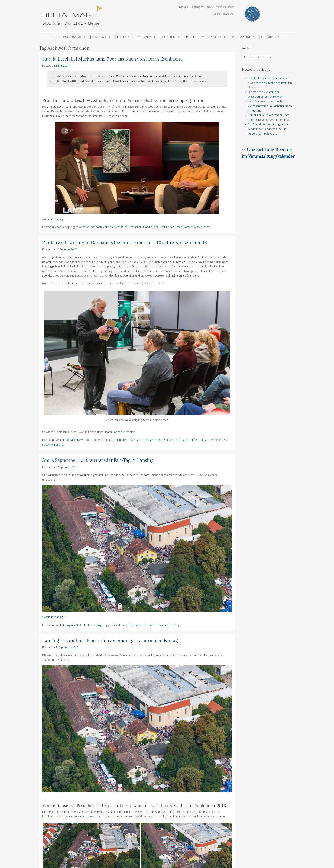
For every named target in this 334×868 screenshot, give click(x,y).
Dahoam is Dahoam (175, 440)
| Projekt (101, 37)
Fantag (204, 440)
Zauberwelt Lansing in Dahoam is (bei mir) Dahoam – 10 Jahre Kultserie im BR (125, 243)
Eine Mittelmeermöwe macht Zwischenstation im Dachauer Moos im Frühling (270, 106)
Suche (217, 14)
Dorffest (193, 440)
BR (160, 440)
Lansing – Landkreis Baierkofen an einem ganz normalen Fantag (110, 641)
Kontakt (184, 7)
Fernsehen (135, 227)
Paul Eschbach (70, 37)
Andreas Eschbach (90, 227)
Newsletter (229, 14)
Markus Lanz (151, 227)
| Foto (123, 37)
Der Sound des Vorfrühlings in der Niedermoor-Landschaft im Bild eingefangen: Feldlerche (268, 129)
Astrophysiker (111, 227)
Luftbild (82, 625)
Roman (188, 227)
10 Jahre (107, 440)
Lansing (59, 445)
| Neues (210, 7)
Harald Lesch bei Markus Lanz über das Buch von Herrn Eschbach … (113, 59)
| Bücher (195, 37)
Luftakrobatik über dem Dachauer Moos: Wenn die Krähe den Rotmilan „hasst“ (270, 83)
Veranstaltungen (225, 7)
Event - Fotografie (65, 440)
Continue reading (54, 219)
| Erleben (145, 37)
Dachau (137, 625)
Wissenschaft (202, 227)
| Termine (270, 37)
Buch (124, 227)
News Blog (61, 227)
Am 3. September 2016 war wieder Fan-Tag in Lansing (98, 460)
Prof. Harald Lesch (171, 227)
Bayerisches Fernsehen (143, 440)
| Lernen (170, 37)
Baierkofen (120, 440)
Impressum (197, 7)
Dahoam (149, 625)
